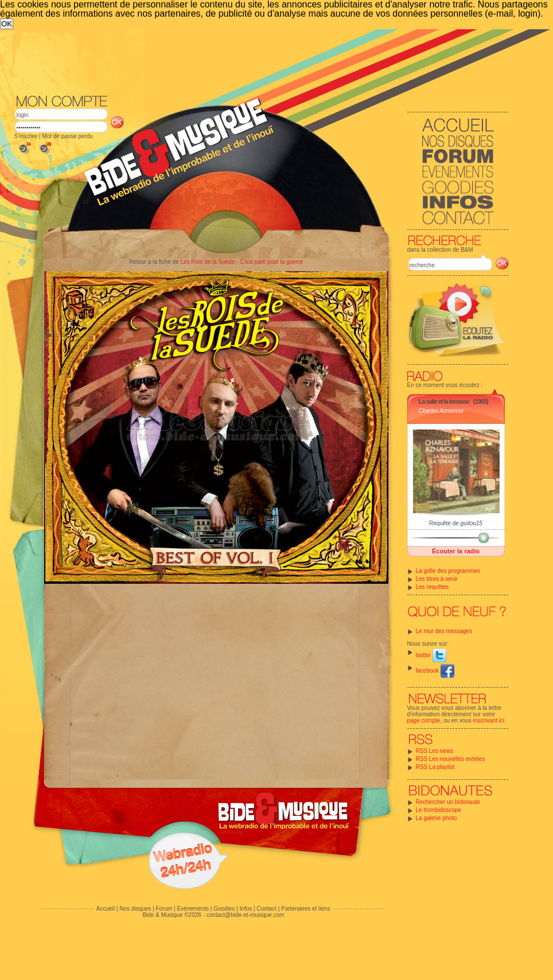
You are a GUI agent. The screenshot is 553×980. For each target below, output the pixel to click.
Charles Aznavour (441, 411)
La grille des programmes (448, 571)
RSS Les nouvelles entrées (451, 759)
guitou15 (472, 523)
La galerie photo (437, 818)
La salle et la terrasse (444, 401)
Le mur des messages (444, 631)
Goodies (224, 909)
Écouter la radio (456, 551)
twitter (431, 655)
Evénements (193, 909)
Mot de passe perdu (67, 136)
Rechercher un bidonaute (448, 802)
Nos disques (135, 909)
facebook (435, 671)
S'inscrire (26, 136)
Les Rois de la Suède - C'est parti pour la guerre (242, 262)
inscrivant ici (489, 721)
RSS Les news (435, 751)
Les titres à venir (437, 579)
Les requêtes (433, 587)
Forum (164, 909)
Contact (266, 909)
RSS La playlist (435, 767)
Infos (246, 909)
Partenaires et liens (306, 909)
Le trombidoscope (439, 810)
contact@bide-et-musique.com (246, 915)
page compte (424, 721)
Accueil (106, 909)
